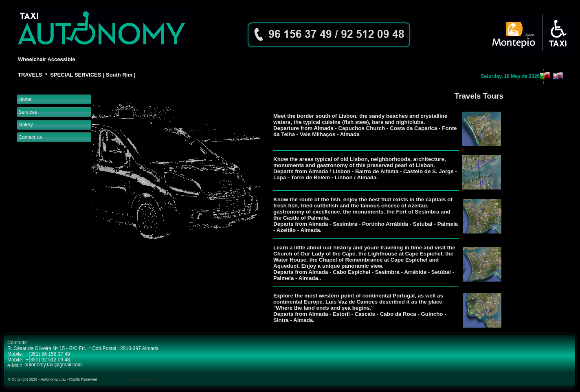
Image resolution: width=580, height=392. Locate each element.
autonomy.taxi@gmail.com (53, 365)
